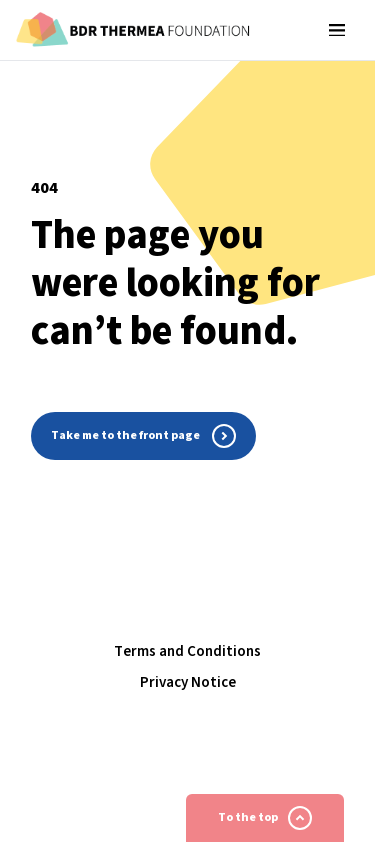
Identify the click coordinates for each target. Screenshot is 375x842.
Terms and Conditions (187, 651)
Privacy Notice (188, 682)
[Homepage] (133, 30)
